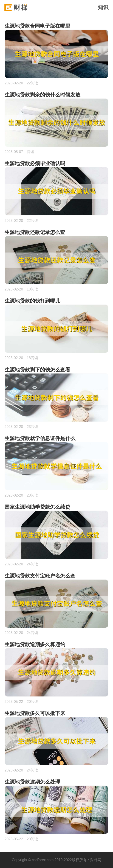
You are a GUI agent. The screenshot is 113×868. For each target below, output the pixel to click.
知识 (103, 7)
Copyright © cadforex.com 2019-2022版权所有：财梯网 (56, 860)
